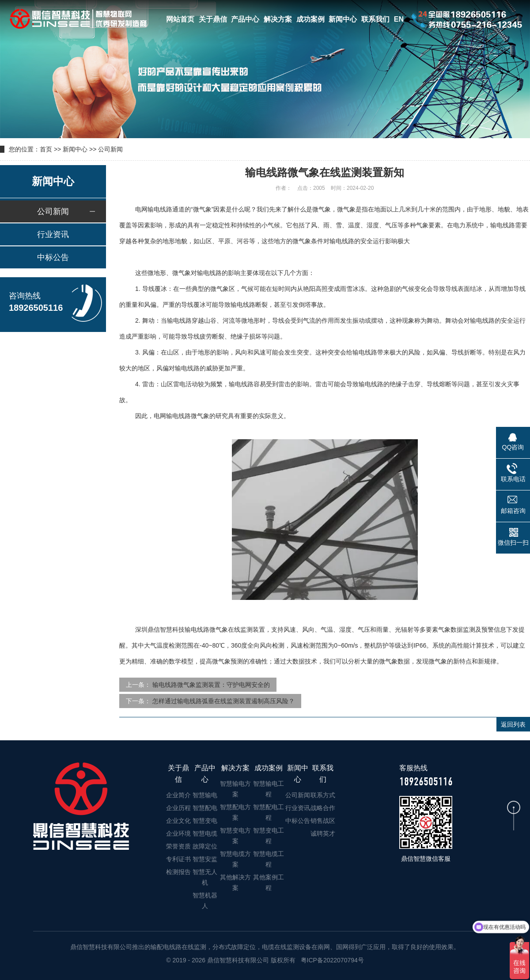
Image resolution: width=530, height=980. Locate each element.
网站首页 (180, 19)
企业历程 (178, 808)
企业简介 (178, 795)
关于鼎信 (213, 19)
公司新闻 (110, 149)
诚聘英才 (323, 833)
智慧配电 (205, 808)
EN (399, 19)
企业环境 (178, 833)
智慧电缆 (205, 833)
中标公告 (53, 257)
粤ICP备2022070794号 (331, 960)
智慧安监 (205, 859)
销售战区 (323, 821)
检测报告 (178, 872)
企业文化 (178, 821)
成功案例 (310, 19)
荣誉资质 (178, 846)
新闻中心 (343, 19)
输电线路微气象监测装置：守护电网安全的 (211, 685)
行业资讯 (53, 234)
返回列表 (513, 724)
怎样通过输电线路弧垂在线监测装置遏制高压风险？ (223, 701)
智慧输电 (205, 795)
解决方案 (278, 19)
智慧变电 (205, 821)
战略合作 (323, 808)
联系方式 (323, 795)
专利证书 (178, 859)
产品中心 (245, 19)
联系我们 (375, 19)
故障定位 (205, 846)
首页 (46, 149)
